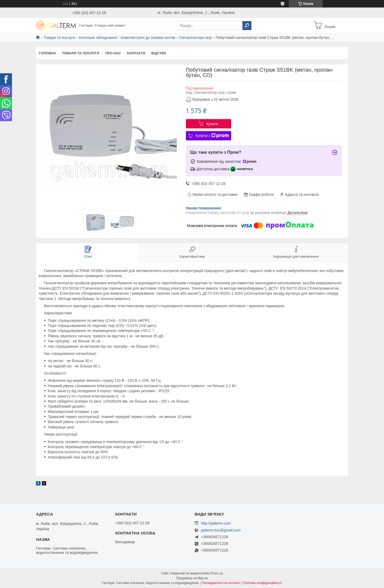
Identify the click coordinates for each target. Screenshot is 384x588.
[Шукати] (247, 26)
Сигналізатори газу (195, 38)
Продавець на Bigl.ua (192, 578)
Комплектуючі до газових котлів (148, 38)
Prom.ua (217, 573)
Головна (47, 53)
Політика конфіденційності (262, 583)
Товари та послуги (59, 38)
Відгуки (159, 53)
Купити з (212, 136)
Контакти (136, 53)
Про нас (113, 53)
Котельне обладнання (98, 38)
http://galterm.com (216, 523)
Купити (212, 124)
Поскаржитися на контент (221, 583)
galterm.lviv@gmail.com (221, 530)
